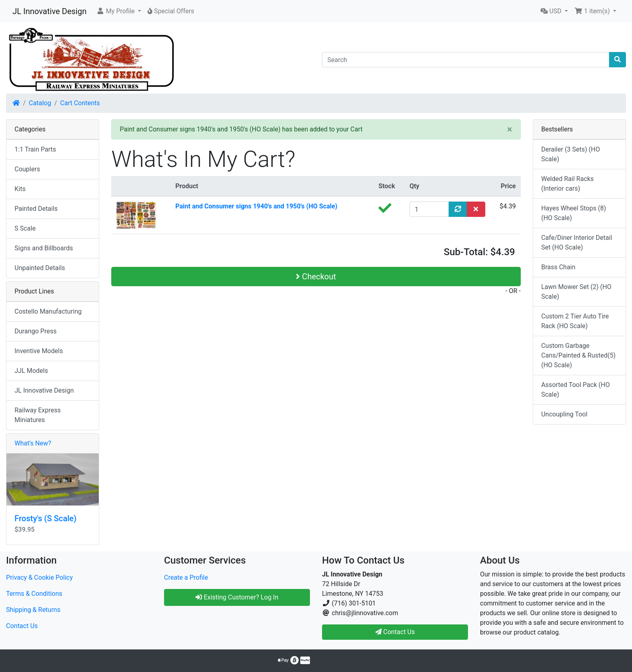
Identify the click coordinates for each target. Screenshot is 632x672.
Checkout (316, 277)
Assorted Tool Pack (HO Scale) (576, 390)
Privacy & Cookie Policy (39, 577)
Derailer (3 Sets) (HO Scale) (571, 154)
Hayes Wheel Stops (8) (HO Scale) (574, 213)
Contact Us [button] (395, 632)
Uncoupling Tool (564, 414)
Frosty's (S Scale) (46, 518)
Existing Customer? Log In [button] (237, 597)
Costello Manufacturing (48, 311)
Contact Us (22, 626)
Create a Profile (186, 577)
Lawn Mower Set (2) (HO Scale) (576, 292)
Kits (20, 189)
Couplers (27, 169)
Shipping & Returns (33, 610)
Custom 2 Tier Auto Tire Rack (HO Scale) (575, 321)
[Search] (466, 60)
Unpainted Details (40, 268)
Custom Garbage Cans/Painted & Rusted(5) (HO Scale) (579, 355)
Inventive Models (39, 351)
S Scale (25, 228)
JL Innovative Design (50, 11)
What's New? (33, 443)
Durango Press (35, 331)
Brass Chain (558, 267)
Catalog (40, 103)
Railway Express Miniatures (38, 415)
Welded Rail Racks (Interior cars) (568, 184)
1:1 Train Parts (35, 149)
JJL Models (31, 371)
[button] (119, 11)
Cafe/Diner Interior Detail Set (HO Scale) (577, 242)
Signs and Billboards (44, 248)
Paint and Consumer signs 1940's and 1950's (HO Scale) (256, 206)
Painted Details (36, 209)
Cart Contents (80, 103)
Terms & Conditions (34, 594)
